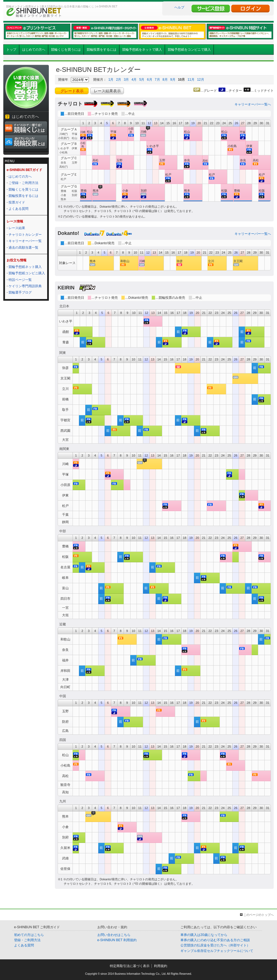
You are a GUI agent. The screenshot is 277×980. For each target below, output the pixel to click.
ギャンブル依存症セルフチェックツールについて (217, 951)
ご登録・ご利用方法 (23, 183)
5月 (142, 80)
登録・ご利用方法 (27, 940)
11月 (191, 80)
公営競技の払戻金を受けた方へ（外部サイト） (215, 945)
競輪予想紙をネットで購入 (142, 50)
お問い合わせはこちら (114, 935)
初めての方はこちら (29, 935)
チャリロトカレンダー (25, 235)
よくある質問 (18, 209)
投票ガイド (17, 202)
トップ (11, 50)
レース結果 (17, 228)
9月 (173, 80)
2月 (119, 80)
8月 (165, 80)
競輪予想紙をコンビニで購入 (189, 50)
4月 (134, 80)
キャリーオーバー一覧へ (253, 104)
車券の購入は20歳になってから (204, 935)
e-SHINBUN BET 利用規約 (117, 940)
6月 (150, 80)
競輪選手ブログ (20, 292)
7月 (157, 80)
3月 (126, 80)
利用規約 (161, 966)
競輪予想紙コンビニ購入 (27, 273)
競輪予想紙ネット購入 (25, 267)
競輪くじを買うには (66, 50)
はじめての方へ (34, 50)
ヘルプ (179, 7)
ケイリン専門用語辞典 (25, 286)
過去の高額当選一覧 (23, 248)
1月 (111, 80)
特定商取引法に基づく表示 (130, 966)
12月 (200, 80)
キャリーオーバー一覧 (25, 241)
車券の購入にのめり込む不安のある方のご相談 (215, 940)
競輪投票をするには (102, 50)
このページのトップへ (259, 915)
